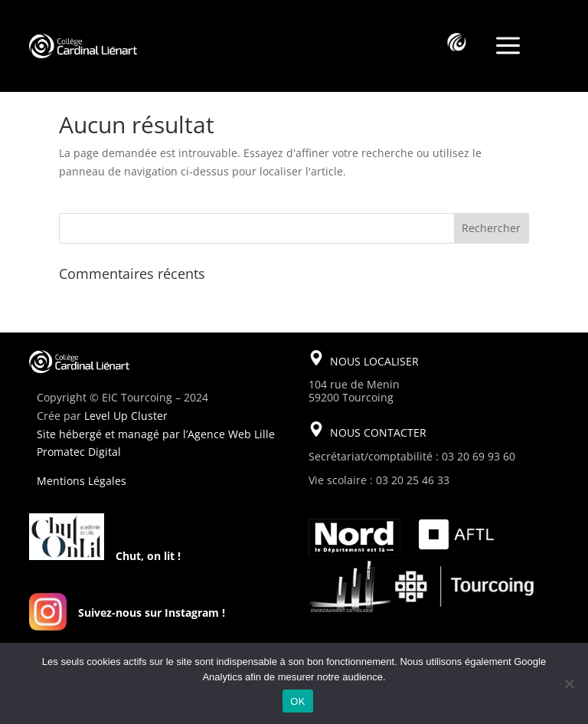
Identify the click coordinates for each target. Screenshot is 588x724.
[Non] (569, 683)
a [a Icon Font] (508, 47)
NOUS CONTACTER (378, 432)
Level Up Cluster (126, 416)
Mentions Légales (82, 481)
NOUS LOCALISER (374, 361)
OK (297, 701)
